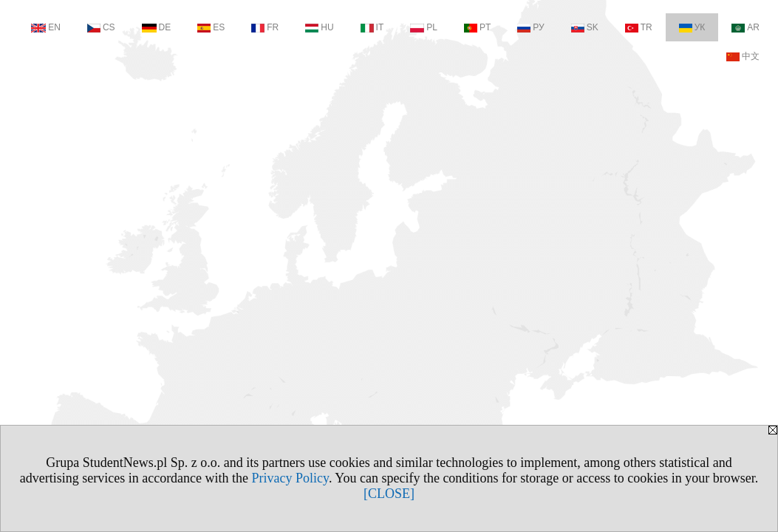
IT (372, 27)
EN (46, 27)
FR (265, 27)
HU (319, 27)
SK (585, 27)
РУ (530, 27)
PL (424, 27)
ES (211, 27)
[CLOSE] (389, 494)
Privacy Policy (290, 478)
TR (639, 27)
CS (101, 27)
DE (157, 27)
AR (745, 27)
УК (692, 27)
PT (477, 27)
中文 (743, 56)
